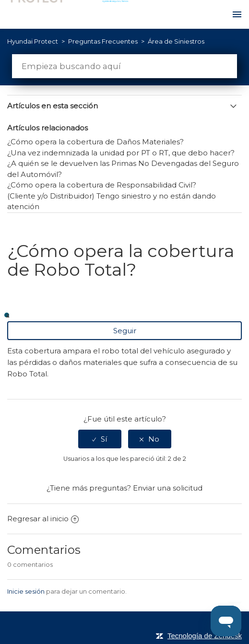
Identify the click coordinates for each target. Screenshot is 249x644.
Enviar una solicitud (168, 488)
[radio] (100, 439)
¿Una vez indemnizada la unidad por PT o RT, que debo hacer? (121, 153)
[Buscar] (124, 66)
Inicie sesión (26, 591)
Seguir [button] (125, 331)
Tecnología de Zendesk (205, 636)
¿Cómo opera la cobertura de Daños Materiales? (95, 142)
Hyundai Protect (33, 41)
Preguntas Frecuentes (104, 41)
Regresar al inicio (43, 519)
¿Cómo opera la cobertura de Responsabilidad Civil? (102, 185)
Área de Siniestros (176, 41)
